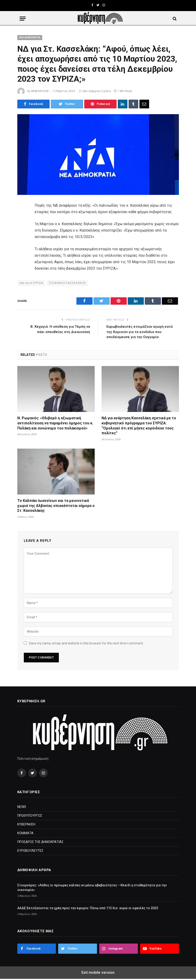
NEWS (22, 807)
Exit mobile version (98, 973)
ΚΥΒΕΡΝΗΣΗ (26, 824)
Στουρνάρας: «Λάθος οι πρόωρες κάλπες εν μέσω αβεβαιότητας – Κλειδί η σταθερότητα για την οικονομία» (92, 888)
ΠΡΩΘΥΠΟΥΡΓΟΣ (30, 816)
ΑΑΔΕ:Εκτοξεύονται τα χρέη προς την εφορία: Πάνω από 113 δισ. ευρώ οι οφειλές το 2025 (88, 908)
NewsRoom (40, 91)
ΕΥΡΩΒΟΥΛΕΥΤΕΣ (30, 851)
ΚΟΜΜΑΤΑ (25, 833)
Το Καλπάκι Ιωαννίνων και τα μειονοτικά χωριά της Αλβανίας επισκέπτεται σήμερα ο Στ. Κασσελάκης (56, 506)
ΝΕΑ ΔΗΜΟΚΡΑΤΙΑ (30, 37)
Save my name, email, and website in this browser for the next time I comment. (86, 643)
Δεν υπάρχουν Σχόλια (95, 91)
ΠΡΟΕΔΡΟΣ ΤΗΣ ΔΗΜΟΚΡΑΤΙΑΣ (40, 842)
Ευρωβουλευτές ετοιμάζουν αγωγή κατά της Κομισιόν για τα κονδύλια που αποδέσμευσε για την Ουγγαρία (140, 332)
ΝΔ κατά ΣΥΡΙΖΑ (31, 283)
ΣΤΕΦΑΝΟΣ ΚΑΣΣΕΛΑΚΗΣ (67, 283)
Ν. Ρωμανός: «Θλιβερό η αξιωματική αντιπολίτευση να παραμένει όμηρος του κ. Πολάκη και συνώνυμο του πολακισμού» (55, 423)
